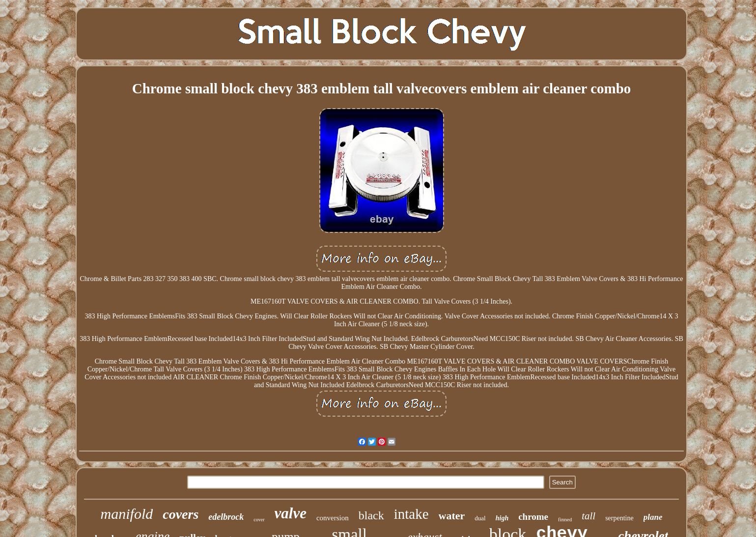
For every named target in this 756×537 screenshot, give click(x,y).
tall (588, 516)
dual (480, 518)
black (371, 515)
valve (291, 513)
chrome (533, 517)
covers (181, 514)
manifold (127, 514)
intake (411, 514)
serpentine (619, 518)
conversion (333, 518)
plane (653, 517)
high (502, 518)
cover (259, 520)
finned (565, 519)
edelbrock (226, 517)
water (452, 516)
